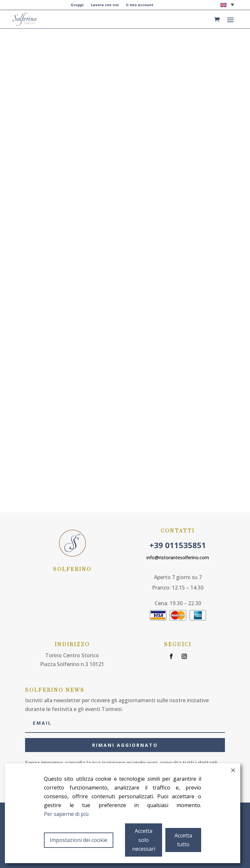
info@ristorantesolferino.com (178, 556)
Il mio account (140, 5)
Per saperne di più (66, 814)
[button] (227, 5)
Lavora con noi (105, 5)
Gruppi (77, 5)
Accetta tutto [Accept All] (183, 840)
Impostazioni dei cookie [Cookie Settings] (79, 840)
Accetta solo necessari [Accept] (144, 840)
